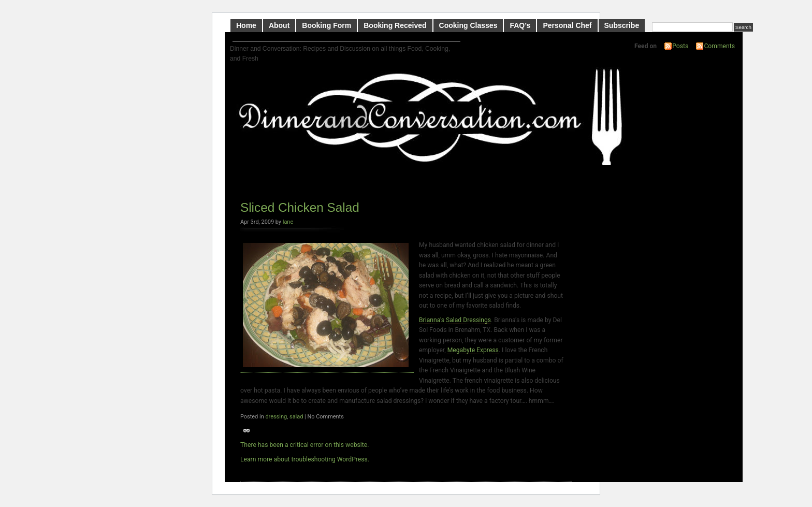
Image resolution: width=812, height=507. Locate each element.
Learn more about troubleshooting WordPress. (305, 459)
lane (288, 222)
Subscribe (622, 25)
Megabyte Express (473, 350)
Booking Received (395, 25)
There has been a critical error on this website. (304, 445)
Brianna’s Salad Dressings (455, 320)
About (279, 25)
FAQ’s (520, 25)
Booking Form (327, 25)
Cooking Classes (468, 25)
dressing (276, 417)
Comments (719, 46)
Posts (680, 46)
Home (246, 25)
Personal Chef (567, 25)
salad (296, 417)
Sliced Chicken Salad (300, 207)
